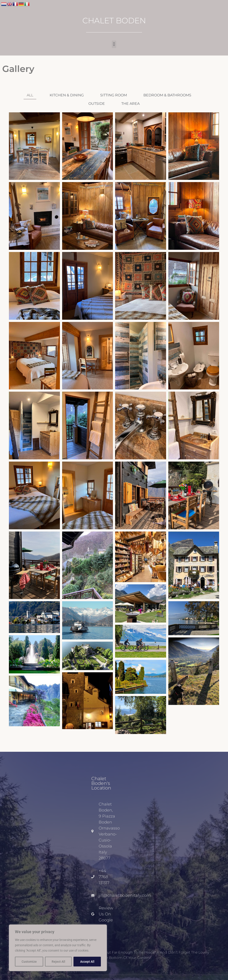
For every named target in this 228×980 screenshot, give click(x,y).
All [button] (30, 95)
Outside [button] (97, 104)
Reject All (58, 962)
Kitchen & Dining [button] (67, 95)
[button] (114, 44)
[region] (58, 948)
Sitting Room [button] (114, 95)
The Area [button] (130, 104)
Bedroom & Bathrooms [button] (167, 95)
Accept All (87, 962)
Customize (29, 962)
